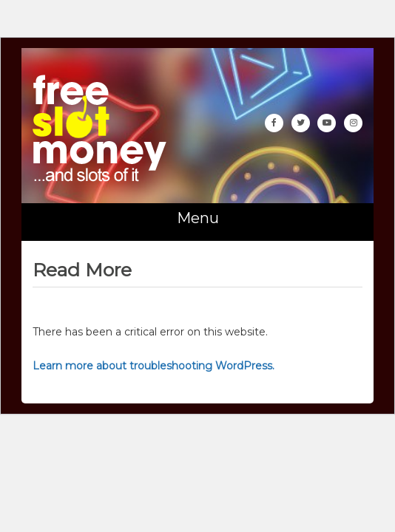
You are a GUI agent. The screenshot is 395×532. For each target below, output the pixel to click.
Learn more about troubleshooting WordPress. (153, 366)
